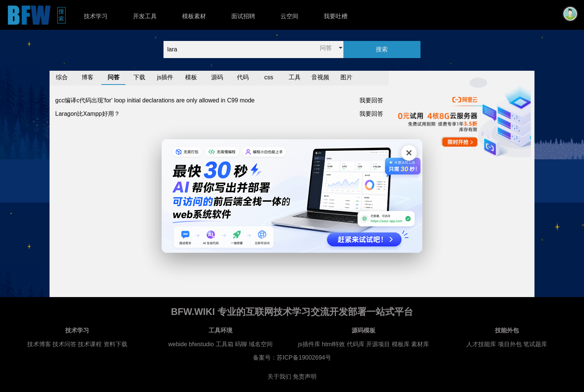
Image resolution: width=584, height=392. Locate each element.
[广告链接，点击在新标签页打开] (292, 196)
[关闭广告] (409, 153)
